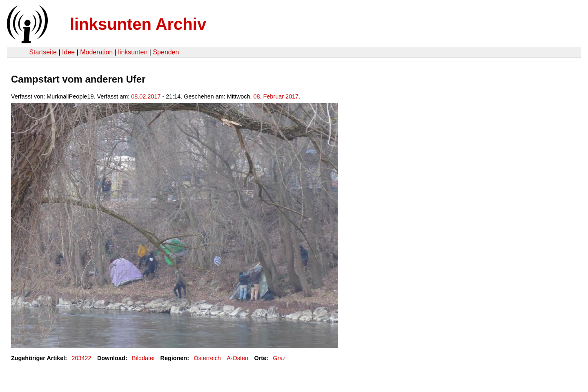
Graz (279, 358)
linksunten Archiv (138, 24)
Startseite (43, 52)
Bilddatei (143, 358)
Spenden (166, 52)
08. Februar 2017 (276, 96)
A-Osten (237, 358)
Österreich (207, 358)
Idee (68, 52)
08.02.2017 (146, 96)
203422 (82, 358)
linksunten (133, 52)
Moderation (96, 52)
